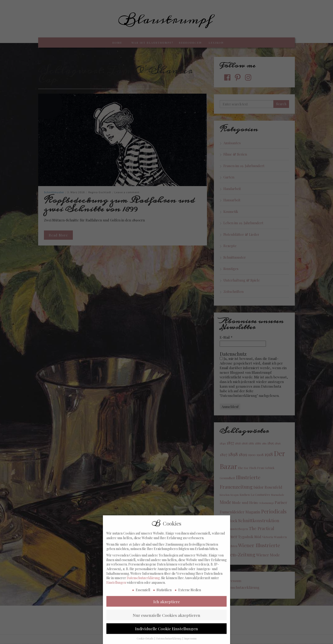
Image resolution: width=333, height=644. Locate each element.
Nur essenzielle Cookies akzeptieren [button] (166, 619)
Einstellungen (116, 587)
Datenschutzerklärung (143, 582)
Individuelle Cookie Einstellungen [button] (166, 633)
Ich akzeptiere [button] (167, 606)
